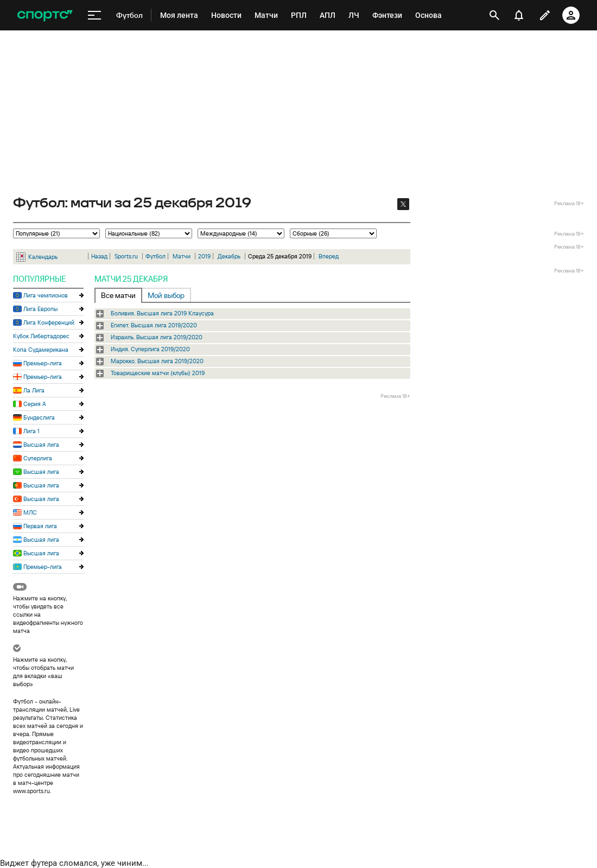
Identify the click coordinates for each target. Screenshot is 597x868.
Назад (99, 256)
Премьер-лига (43, 363)
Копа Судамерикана (41, 350)
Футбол (155, 256)
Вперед (329, 256)
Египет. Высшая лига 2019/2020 (154, 325)
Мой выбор (166, 295)
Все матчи (118, 295)
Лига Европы (40, 309)
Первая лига (40, 526)
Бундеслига (39, 417)
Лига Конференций (49, 322)
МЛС (30, 512)
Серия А (35, 404)
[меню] (94, 15)
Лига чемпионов (46, 295)
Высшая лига (41, 445)
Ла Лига (34, 390)
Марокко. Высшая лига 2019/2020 (157, 361)
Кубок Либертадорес (41, 336)
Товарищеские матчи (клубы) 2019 (158, 373)
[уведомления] (519, 15)
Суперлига (38, 458)
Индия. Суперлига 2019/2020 (150, 349)
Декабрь (229, 256)
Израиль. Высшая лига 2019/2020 (157, 337)
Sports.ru (126, 256)
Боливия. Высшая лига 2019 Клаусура (162, 313)
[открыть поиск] (494, 15)
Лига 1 (31, 431)
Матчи (182, 256)
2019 (204, 256)
